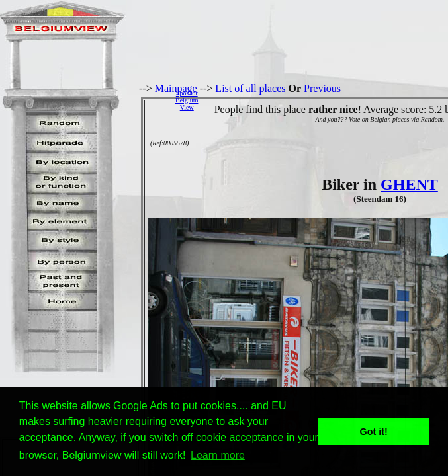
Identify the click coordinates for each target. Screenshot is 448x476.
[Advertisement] (327, 100)
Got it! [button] (374, 432)
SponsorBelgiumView (187, 100)
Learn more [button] (218, 455)
